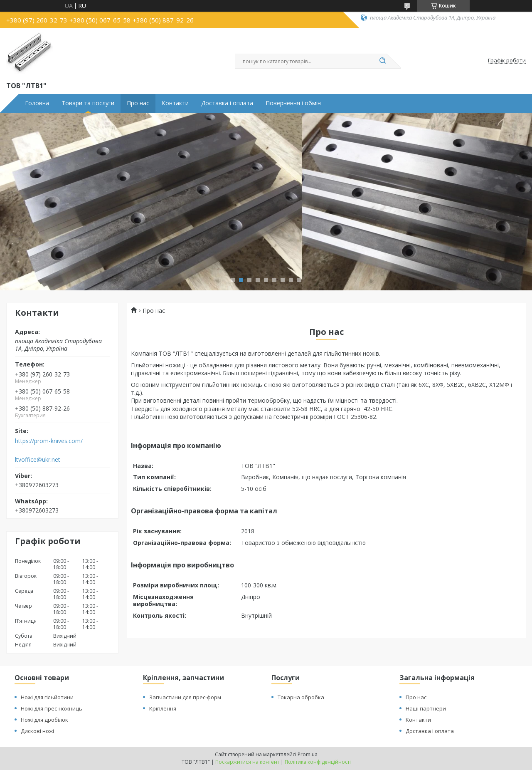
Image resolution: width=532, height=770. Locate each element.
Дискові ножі (37, 731)
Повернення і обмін (293, 103)
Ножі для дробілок (44, 720)
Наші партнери (426, 708)
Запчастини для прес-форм (185, 697)
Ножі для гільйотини (47, 697)
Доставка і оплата (227, 103)
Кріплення (163, 708)
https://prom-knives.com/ (49, 441)
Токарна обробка (301, 697)
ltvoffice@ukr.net (38, 460)
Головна (37, 103)
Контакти (175, 103)
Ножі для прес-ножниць (52, 708)
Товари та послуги (88, 103)
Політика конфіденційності (318, 762)
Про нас (138, 103)
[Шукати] (382, 61)
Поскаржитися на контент (247, 762)
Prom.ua (308, 754)
